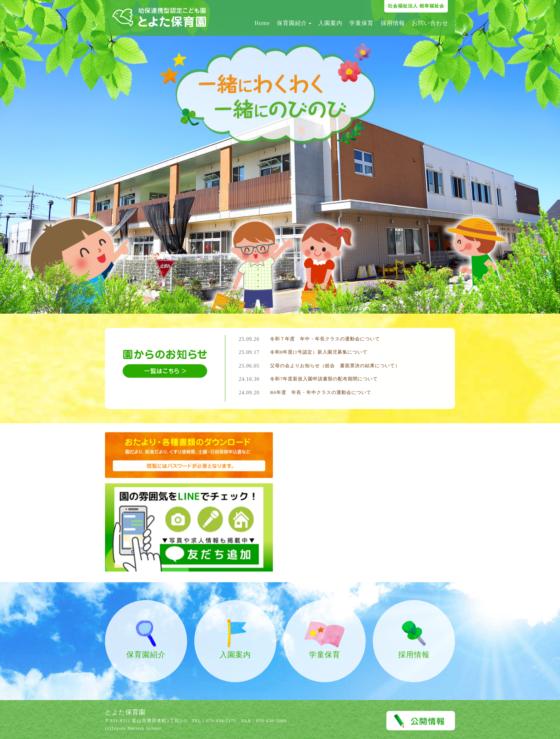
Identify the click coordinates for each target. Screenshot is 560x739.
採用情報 (393, 23)
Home (262, 23)
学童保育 (361, 23)
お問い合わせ (430, 23)
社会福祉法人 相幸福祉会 (416, 6)
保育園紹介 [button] (294, 23)
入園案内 (330, 23)
